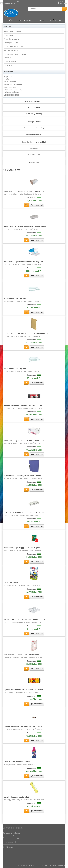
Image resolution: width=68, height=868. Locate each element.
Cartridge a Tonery (11, 43)
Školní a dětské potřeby (13, 32)
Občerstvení (8, 65)
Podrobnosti (37, 205)
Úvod (12, 20)
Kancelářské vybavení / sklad (15, 54)
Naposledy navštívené (13, 84)
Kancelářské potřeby (12, 50)
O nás (6, 79)
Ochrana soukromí (11, 92)
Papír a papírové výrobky (13, 47)
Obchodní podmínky (12, 95)
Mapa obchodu (10, 87)
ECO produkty (9, 35)
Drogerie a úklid (10, 62)
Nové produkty (26, 20)
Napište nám (55, 20)
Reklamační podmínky (13, 90)
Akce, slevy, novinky (11, 39)
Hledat (41, 20)
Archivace (8, 58)
